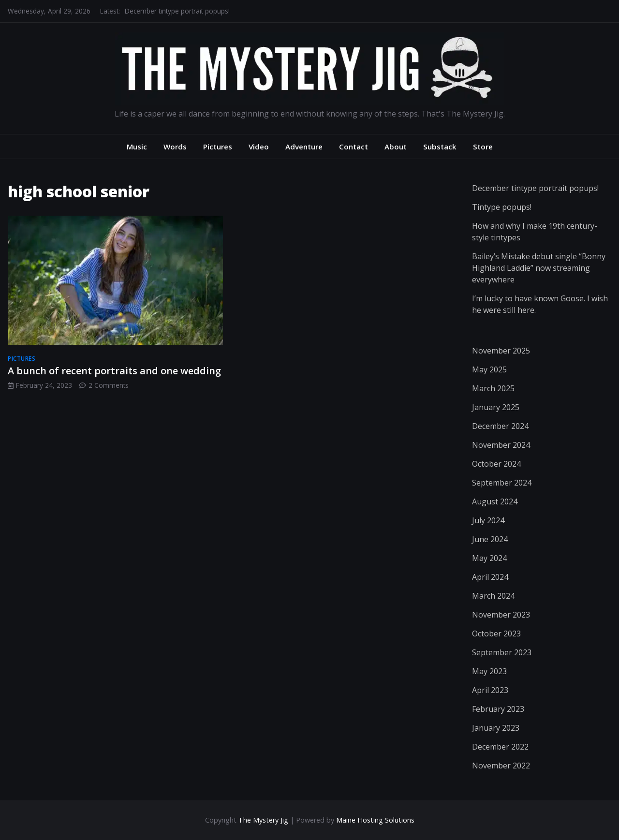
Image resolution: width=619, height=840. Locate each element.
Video (259, 147)
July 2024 (488, 520)
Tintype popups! (502, 207)
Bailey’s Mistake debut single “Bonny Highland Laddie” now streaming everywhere (539, 268)
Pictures (218, 147)
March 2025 (493, 388)
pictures (22, 359)
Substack (440, 147)
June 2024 (490, 539)
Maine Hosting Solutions (375, 820)
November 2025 (501, 351)
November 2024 (501, 445)
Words (175, 147)
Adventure (304, 147)
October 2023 (496, 634)
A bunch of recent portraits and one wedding (114, 371)
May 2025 (489, 369)
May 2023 (489, 671)
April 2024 (490, 577)
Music (137, 147)
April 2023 (490, 690)
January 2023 (496, 728)
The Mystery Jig (263, 820)
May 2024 (489, 558)
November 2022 (501, 766)
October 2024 (496, 464)
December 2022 (500, 747)
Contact (354, 147)
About (396, 147)
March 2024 (493, 596)
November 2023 (501, 615)
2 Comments (109, 385)
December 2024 (500, 426)
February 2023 (498, 709)
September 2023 (502, 652)
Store (483, 147)
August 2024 (495, 501)
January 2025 (496, 407)
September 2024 (502, 483)
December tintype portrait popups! (177, 11)
